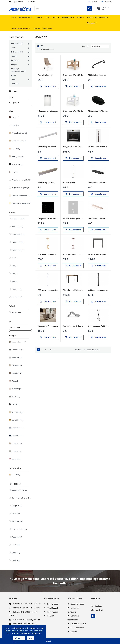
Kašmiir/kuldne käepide (21, 195)
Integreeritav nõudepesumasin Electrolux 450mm (48, 111)
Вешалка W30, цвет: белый (73, 218)
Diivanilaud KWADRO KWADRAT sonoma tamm (73, 75)
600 (14, 266)
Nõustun (19, 638)
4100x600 (17, 297)
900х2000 (17, 227)
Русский (92, 2)
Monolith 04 (17, 412)
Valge (15, 125)
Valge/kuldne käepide (21, 180)
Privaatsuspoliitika (78, 624)
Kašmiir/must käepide (21, 203)
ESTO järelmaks (77, 628)
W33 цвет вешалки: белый (48, 290)
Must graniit (17, 164)
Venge (15, 117)
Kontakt (51, 616)
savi (14, 172)
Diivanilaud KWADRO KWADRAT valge (73, 111)
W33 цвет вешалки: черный (98, 290)
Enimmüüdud (53, 612)
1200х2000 (18, 234)
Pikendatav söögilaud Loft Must (98, 254)
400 (14, 273)
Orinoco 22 (17, 443)
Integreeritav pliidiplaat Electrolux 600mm (48, 218)
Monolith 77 (17, 436)
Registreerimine (16, 2)
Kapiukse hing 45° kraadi (73, 326)
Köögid (14, 64)
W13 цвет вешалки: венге (98, 147)
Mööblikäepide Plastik (47, 147)
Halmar (16, 312)
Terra (15, 381)
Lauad (13, 75)
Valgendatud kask (20, 133)
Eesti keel (106, 2)
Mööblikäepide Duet (46, 183)
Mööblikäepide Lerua (97, 75)
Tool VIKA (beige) (45, 75)
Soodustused (53, 604)
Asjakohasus (100, 46)
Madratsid (15, 60)
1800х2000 (18, 250)
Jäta (30, 638)
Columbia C (17, 373)
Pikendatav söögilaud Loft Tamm (73, 290)
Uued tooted (53, 608)
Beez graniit (17, 156)
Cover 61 (16, 459)
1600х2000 (18, 219)
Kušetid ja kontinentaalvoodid (18, 70)
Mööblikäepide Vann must (98, 183)
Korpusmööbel (17, 43)
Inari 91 (16, 397)
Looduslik (16, 149)
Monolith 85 (17, 428)
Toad (13, 48)
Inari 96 (16, 404)
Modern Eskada (19, 342)
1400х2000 (18, 242)
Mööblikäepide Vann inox (98, 218)
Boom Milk (17, 357)
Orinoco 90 (17, 451)
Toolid (14, 79)
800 (14, 281)
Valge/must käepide (20, 188)
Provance (16, 389)
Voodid (14, 56)
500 (14, 258)
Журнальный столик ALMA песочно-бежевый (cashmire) (48, 326)
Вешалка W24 (69, 183)
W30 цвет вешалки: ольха (48, 254)
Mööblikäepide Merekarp (98, 111)
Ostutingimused (77, 604)
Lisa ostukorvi (48, 86)
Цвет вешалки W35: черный (98, 326)
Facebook (93, 616)
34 (51, 350)
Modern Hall (18, 350)
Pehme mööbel (17, 52)
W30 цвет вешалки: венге (73, 254)
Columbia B (17, 365)
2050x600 (17, 289)
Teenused (15, 84)
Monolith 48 (17, 420)
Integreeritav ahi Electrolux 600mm (73, 147)
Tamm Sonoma (19, 141)
